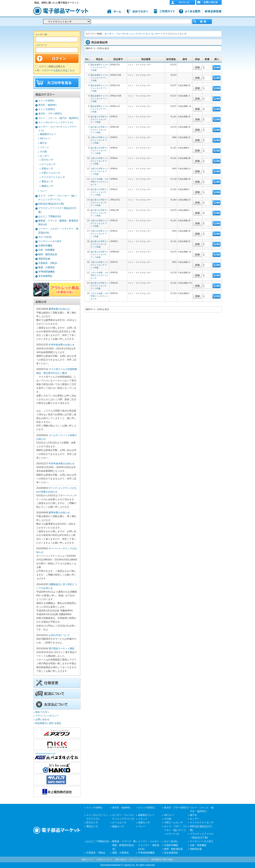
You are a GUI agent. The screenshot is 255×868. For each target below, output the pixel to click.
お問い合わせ (42, 720)
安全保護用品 (45, 276)
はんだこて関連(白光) (50, 216)
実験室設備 (44, 259)
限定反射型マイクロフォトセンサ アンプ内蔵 (99, 67)
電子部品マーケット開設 (62, 648)
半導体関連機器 (46, 272)
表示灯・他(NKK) (47, 105)
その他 (43, 152)
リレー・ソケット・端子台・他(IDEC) (58, 118)
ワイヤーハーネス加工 (50, 241)
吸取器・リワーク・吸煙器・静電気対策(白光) (124, 845)
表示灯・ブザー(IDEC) (50, 114)
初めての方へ (42, 712)
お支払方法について (59, 635)
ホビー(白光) (45, 237)
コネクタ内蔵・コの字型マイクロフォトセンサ (99, 182)
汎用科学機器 (45, 246)
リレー (43, 191)
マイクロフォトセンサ (53, 177)
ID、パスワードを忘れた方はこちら (56, 70)
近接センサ (47, 168)
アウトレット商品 (57, 290)
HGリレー (45, 138)
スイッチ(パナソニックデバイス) (56, 122)
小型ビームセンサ (51, 173)
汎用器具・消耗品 (48, 263)
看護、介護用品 (46, 267)
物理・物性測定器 (48, 254)
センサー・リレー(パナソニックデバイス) (126, 34)
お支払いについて (104, 859)
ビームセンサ (48, 164)
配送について (88, 859)
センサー (45, 156)
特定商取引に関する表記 (48, 723)
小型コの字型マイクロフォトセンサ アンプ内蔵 (99, 140)
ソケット (45, 147)
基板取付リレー (48, 134)
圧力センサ (47, 160)
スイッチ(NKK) (46, 101)
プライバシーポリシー (47, 716)
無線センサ (47, 186)
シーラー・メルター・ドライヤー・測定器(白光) (150, 845)
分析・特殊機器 (46, 250)
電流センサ (47, 181)
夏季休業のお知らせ (59, 309)
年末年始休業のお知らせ (62, 345)
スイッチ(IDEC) (47, 109)
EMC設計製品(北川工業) (51, 204)
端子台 (43, 143)
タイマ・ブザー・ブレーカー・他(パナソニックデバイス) (176, 830)
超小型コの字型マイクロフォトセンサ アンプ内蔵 (99, 119)
